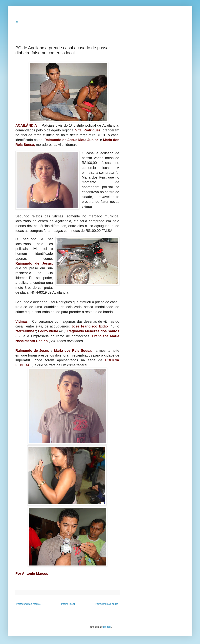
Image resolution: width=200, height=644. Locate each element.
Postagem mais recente (28, 604)
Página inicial (68, 604)
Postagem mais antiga (107, 604)
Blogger (107, 627)
